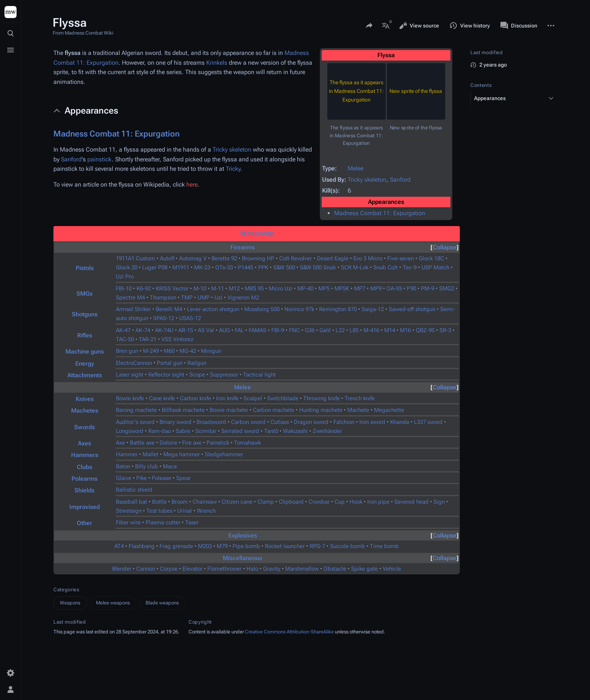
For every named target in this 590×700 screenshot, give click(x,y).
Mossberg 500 (262, 309)
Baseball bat (132, 502)
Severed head (411, 502)
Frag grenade (176, 546)
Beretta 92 (224, 258)
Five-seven (401, 258)
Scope (197, 375)
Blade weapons (162, 603)
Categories (66, 590)
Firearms (243, 247)
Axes (84, 443)
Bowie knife (130, 398)
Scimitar (206, 431)
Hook (356, 502)
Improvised (84, 507)
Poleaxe (161, 478)
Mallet (151, 454)
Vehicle (392, 569)
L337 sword (428, 422)
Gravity (272, 569)
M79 (222, 546)
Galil (325, 330)
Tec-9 (410, 267)
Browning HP (258, 258)
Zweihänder (327, 431)
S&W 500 (284, 267)
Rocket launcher (285, 546)
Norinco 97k (299, 309)
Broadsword (211, 422)
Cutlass (280, 422)
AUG (224, 330)
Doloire (168, 443)
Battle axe (142, 443)
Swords (84, 427)
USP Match (435, 267)
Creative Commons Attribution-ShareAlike (289, 632)
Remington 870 (338, 309)
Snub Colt (385, 267)
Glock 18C (431, 258)
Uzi (218, 298)
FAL (239, 330)
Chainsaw (205, 502)
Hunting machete (321, 410)
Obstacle (335, 569)
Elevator (192, 569)
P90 (411, 289)
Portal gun (170, 363)
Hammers (85, 455)
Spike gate (364, 569)
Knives (85, 399)
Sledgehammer (224, 454)
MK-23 (202, 267)
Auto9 (167, 258)
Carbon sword (248, 422)
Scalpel (253, 398)
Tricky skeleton (367, 180)
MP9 (376, 289)
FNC (294, 330)
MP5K (342, 289)
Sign (439, 502)
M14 (390, 330)
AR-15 (186, 330)
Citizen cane (237, 502)
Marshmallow (302, 569)
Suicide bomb (347, 546)
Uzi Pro (125, 276)
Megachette (389, 410)
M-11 (217, 289)
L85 (354, 330)
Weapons (70, 603)
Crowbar (319, 502)
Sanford (400, 180)
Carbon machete (274, 410)
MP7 (360, 289)
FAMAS (258, 330)
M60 (169, 351)
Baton (123, 466)
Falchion (344, 422)
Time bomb (384, 546)
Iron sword (372, 422)
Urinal (185, 511)
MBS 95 (254, 289)
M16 (405, 330)
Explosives (243, 535)
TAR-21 (148, 339)
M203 (205, 546)
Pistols (85, 268)
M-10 (200, 289)
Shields (84, 490)
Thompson (163, 298)
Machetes (85, 411)
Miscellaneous (243, 558)
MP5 (324, 289)
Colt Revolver (296, 258)
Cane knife (162, 398)
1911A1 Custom (135, 258)
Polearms (84, 479)
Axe (120, 443)
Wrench (206, 511)
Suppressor (224, 375)
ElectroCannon (134, 363)
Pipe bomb (246, 546)
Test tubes (159, 511)
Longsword (130, 431)
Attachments (85, 375)
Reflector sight (166, 375)
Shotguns (85, 314)
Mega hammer (182, 454)
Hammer (127, 454)
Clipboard (291, 502)
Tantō (271, 431)
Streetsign (129, 511)
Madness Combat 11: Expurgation (380, 213)
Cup (340, 502)
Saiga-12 (373, 309)
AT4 (119, 546)
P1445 (246, 267)
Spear (183, 478)
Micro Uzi (281, 289)
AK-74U (164, 330)
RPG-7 (317, 546)
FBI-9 (278, 330)
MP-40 (305, 289)
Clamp (266, 502)
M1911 (181, 267)
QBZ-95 (425, 330)
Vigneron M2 (243, 298)
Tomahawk (247, 443)
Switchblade (283, 398)
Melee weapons (113, 603)
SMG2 (447, 289)
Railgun (197, 363)
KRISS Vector (172, 289)
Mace (170, 466)
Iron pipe (378, 502)
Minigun (211, 351)
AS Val (206, 330)
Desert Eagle (333, 258)
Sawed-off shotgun (412, 309)
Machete (358, 410)
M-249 (151, 351)
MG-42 (188, 351)
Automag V (193, 258)
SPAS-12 (164, 318)
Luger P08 (155, 267)
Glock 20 (127, 267)
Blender (122, 569)
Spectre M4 (130, 298)
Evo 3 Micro (368, 258)
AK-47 (123, 330)
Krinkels (217, 63)
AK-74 (143, 330)
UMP (204, 298)
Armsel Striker (133, 309)
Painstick (218, 443)
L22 (340, 330)
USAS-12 (190, 318)
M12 (234, 289)
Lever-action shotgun (213, 309)
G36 (310, 330)
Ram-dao (160, 431)
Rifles (85, 335)
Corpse (169, 569)
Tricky (233, 169)
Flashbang (142, 546)
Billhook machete (183, 410)
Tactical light (259, 375)
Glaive (124, 478)
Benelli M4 (169, 309)
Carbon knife (195, 398)
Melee (356, 168)
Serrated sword (240, 431)
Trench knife (360, 398)
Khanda (400, 422)
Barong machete (136, 410)
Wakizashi (295, 431)
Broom (180, 502)
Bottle (159, 502)
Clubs (84, 467)
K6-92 (144, 289)
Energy (85, 364)
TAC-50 (125, 339)
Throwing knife (322, 398)
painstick (100, 159)
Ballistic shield (134, 490)
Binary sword (176, 422)
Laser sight (130, 375)
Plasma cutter (163, 522)
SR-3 (445, 330)
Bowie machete (229, 410)
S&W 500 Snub (318, 267)
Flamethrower (224, 569)
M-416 (371, 330)
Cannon (146, 569)
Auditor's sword (135, 422)
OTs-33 (224, 267)
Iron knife (227, 398)
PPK (263, 267)
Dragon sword (311, 422)
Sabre (183, 431)
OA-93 (394, 289)
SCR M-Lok (355, 267)
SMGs (84, 294)
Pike (141, 478)
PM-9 (428, 289)
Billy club (147, 466)
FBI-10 (124, 289)
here (192, 184)
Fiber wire (128, 522)
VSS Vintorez (177, 339)
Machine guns (85, 352)
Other (84, 523)
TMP (187, 298)
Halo (252, 569)
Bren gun (127, 351)
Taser (192, 522)
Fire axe (192, 443)
